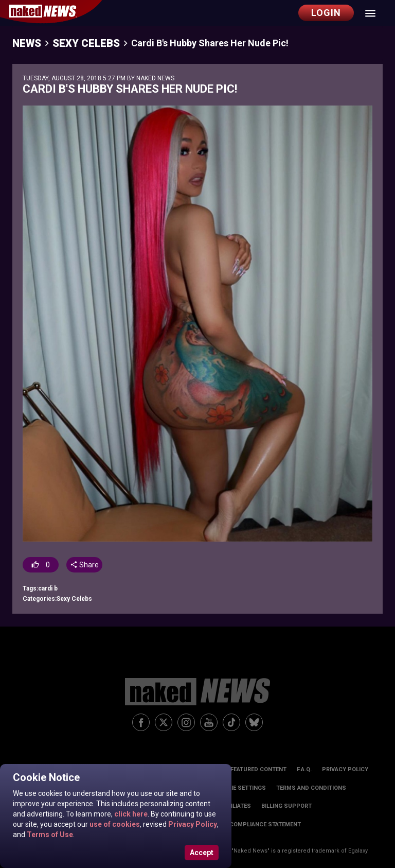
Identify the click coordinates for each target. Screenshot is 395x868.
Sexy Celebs (86, 43)
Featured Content (258, 769)
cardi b (48, 588)
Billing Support (286, 806)
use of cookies (114, 824)
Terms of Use (49, 835)
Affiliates (236, 806)
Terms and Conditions (311, 788)
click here (130, 814)
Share (84, 565)
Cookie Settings (241, 788)
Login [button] (326, 13)
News (27, 43)
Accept (202, 853)
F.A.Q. (304, 769)
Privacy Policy (192, 824)
